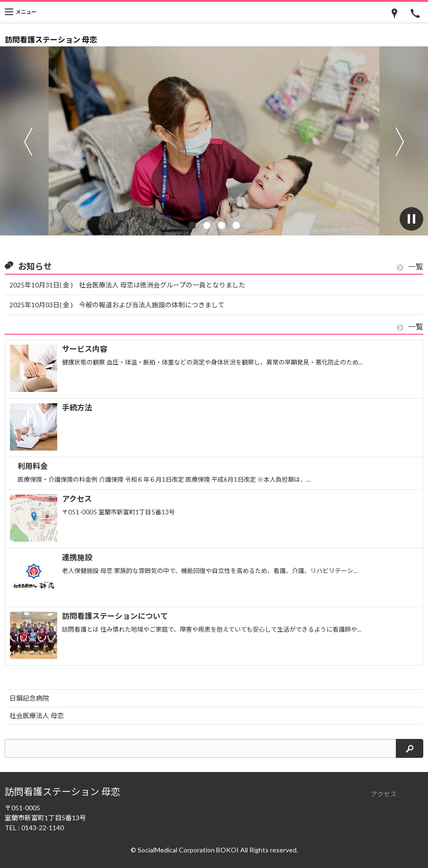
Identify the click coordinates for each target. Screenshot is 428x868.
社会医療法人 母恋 (37, 716)
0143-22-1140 (43, 828)
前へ (28, 141)
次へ (400, 141)
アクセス (384, 794)
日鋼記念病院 (29, 698)
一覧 (410, 267)
